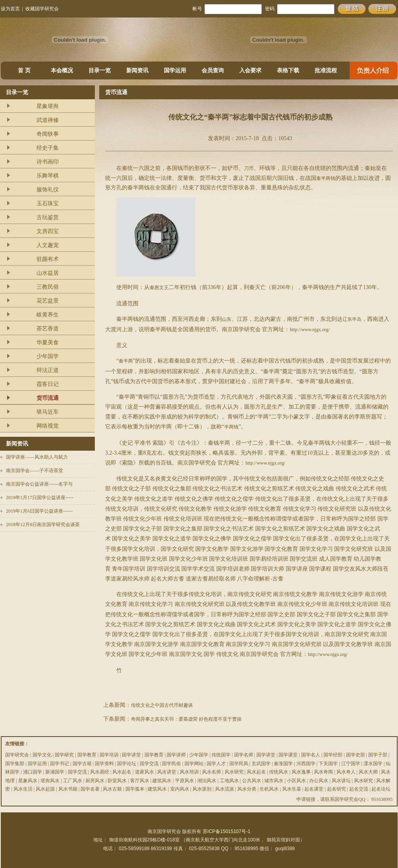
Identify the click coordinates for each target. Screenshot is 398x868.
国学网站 (194, 764)
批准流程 (326, 70)
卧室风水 (117, 781)
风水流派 (225, 789)
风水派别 (202, 789)
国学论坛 (127, 764)
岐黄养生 (48, 315)
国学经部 (333, 755)
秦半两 (126, 361)
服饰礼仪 (48, 190)
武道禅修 (48, 120)
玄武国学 (261, 764)
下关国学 (328, 764)
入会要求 (250, 70)
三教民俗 (48, 287)
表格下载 (288, 70)
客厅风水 (140, 781)
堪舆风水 (50, 781)
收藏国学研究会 (42, 9)
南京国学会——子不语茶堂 (35, 471)
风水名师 (211, 772)
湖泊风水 (207, 781)
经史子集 (48, 148)
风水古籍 (112, 789)
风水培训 (189, 772)
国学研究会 (17, 755)
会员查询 (213, 70)
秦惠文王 (159, 287)
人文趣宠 (48, 245)
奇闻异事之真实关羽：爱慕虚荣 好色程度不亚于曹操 (186, 719)
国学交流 (149, 764)
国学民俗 (171, 764)
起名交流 (359, 789)
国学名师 (244, 755)
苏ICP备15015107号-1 (227, 831)
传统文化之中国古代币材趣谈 (162, 705)
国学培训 (109, 755)
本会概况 (62, 70)
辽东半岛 (352, 319)
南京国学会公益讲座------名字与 (39, 484)
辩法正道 (48, 370)
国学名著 (90, 789)
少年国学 (48, 356)
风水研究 (234, 772)
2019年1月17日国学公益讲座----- (40, 498)
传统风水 (279, 772)
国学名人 (311, 755)
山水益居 (48, 273)
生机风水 (269, 789)
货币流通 (48, 398)
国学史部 (356, 755)
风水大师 (368, 772)
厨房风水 (95, 781)
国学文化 (42, 755)
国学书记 (60, 764)
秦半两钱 (326, 178)
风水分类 (247, 789)
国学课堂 (288, 755)
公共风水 (252, 781)
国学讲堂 (131, 755)
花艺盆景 (48, 301)
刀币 (249, 168)
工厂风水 (73, 781)
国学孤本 (135, 789)
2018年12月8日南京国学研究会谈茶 (43, 525)
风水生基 (292, 789)
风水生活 (23, 789)
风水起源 (45, 789)
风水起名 (122, 772)
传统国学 (221, 755)
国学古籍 (82, 764)
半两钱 (231, 427)
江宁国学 (351, 764)
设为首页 (10, 9)
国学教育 (87, 755)
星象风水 (28, 781)
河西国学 (306, 764)
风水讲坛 (341, 781)
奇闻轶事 (48, 134)
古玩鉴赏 (48, 217)
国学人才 (216, 764)
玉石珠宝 (48, 203)
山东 (227, 319)
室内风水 (180, 789)
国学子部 (378, 755)
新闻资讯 (137, 70)
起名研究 (336, 789)
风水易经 (100, 772)
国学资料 (104, 764)
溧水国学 (373, 764)
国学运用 (175, 70)
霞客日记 (48, 384)
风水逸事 (301, 772)
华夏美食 (48, 342)
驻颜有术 (48, 259)
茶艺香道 (48, 329)
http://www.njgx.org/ (310, 330)
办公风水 (319, 781)
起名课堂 (314, 789)
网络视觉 (48, 426)
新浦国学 (55, 772)
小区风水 (296, 781)
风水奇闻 (323, 772)
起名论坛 (381, 789)
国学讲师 (176, 755)
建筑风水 (162, 781)
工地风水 (229, 781)
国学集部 (15, 764)
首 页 (24, 70)
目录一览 (100, 70)
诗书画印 (48, 162)
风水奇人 (346, 772)
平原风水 (185, 781)
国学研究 (64, 755)
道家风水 (144, 772)
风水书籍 (68, 789)
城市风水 (274, 781)
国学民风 (239, 764)
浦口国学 (33, 772)
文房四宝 (48, 231)
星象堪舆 (48, 106)
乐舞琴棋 (48, 176)
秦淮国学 (283, 764)
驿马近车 (48, 412)
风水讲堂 (167, 772)
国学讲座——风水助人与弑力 (37, 457)
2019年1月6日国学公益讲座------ (39, 511)
